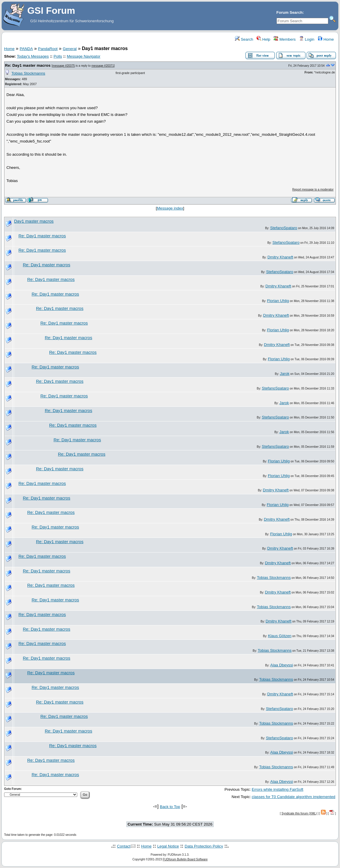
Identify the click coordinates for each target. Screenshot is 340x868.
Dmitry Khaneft (280, 257)
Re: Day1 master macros (28, 65)
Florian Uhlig (278, 301)
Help (263, 39)
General (70, 49)
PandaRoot (48, 49)
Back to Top (170, 807)
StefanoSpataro (284, 228)
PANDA (26, 49)
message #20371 (103, 66)
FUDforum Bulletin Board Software (185, 859)
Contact (124, 846)
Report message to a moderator (313, 189)
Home (326, 39)
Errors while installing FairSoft (277, 789)
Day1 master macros (34, 221)
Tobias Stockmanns (28, 73)
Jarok (285, 374)
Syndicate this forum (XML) (299, 813)
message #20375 (64, 66)
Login (307, 39)
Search (244, 39)
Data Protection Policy (204, 846)
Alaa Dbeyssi (282, 665)
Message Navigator (84, 56)
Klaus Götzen (280, 636)
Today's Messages (33, 56)
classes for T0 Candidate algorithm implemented (293, 797)
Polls (58, 56)
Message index (170, 208)
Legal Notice (168, 846)
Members (285, 39)
